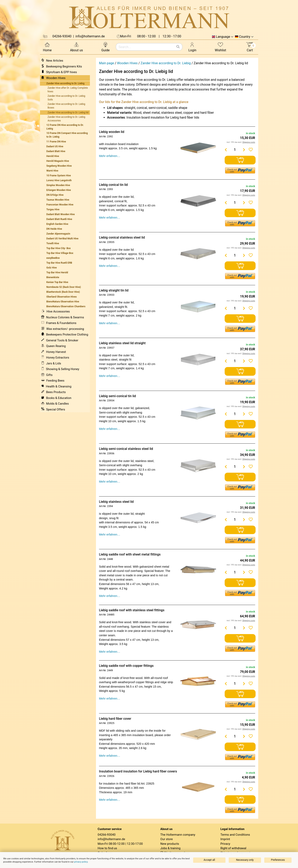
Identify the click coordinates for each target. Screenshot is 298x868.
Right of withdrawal (233, 848)
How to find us (107, 848)
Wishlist (220, 47)
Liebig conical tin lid (113, 185)
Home (47, 47)
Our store (167, 839)
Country (245, 37)
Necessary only (245, 860)
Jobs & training (171, 848)
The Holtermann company (178, 835)
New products (170, 844)
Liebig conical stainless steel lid (122, 237)
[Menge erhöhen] (244, 150)
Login (192, 47)
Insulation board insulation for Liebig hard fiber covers (138, 771)
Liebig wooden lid (112, 132)
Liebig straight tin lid (114, 290)
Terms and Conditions (235, 835)
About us (77, 47)
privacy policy (81, 862)
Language (223, 37)
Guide (105, 47)
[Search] (178, 47)
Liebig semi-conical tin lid (117, 396)
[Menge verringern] (226, 150)
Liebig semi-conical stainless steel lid (126, 449)
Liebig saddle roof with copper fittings (126, 666)
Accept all (209, 860)
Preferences (278, 860)
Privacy (225, 844)
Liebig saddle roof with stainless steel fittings (132, 610)
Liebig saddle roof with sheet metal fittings (130, 554)
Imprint (225, 839)
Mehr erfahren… (110, 156)
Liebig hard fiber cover (115, 719)
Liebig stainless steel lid (116, 502)
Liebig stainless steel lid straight (122, 343)
